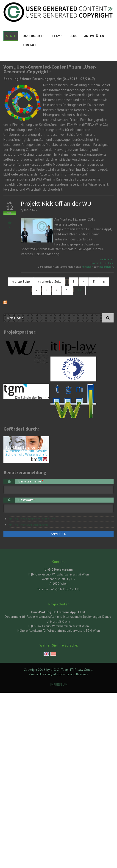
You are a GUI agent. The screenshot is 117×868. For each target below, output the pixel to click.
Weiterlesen (107, 259)
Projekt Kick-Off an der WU (56, 203)
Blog (73, 36)
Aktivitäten (94, 36)
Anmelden (87, 267)
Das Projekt (33, 36)
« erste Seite (21, 282)
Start (11, 36)
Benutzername (31, 481)
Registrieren (106, 267)
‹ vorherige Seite (50, 282)
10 (68, 290)
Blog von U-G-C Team (102, 263)
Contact (30, 45)
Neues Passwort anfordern (28, 525)
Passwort (27, 500)
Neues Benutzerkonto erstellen (32, 519)
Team (56, 36)
